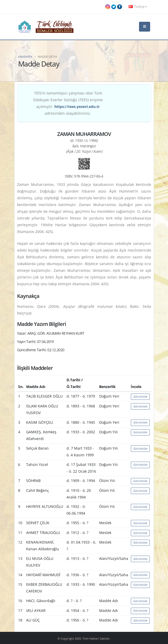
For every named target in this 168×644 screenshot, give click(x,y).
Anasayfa (25, 57)
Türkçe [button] (138, 7)
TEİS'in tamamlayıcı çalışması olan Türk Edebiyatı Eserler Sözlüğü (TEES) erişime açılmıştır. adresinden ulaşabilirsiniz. (68, 103)
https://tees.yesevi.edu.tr (77, 107)
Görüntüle (140, 396)
